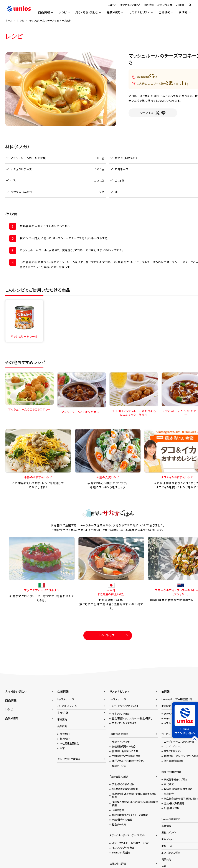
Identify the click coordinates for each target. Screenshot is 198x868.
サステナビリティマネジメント (124, 706)
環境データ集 (119, 766)
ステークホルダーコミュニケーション (130, 843)
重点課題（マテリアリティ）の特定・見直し (132, 718)
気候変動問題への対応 (124, 746)
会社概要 (62, 726)
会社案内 (65, 734)
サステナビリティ (139, 12)
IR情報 (183, 12)
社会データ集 (119, 824)
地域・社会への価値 (122, 820)
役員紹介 (65, 738)
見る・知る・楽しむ (86, 12)
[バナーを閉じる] (195, 739)
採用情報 (149, 5)
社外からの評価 (118, 863)
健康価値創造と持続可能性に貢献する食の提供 (134, 795)
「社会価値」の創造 (119, 777)
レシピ (62, 12)
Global (180, 5)
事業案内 (62, 719)
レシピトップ (107, 635)
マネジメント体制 (121, 713)
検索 (190, 5)
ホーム (9, 20)
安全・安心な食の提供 (123, 784)
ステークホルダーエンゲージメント (127, 835)
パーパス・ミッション (67, 706)
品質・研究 (113, 12)
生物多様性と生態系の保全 (126, 756)
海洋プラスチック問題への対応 (128, 761)
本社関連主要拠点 (69, 743)
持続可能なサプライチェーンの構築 (130, 815)
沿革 (62, 748)
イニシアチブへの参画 (123, 848)
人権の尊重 (118, 810)
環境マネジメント (121, 742)
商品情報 (44, 12)
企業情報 (164, 12)
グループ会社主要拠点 (69, 759)
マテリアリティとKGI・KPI (124, 723)
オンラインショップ (130, 5)
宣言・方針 (63, 713)
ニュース (112, 5)
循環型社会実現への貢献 (125, 751)
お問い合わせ (165, 5)
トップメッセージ (66, 699)
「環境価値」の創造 (119, 734)
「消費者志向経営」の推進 (125, 789)
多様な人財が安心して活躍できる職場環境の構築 (135, 803)
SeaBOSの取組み (121, 852)
